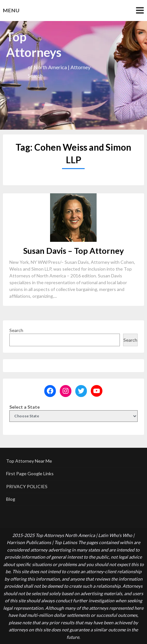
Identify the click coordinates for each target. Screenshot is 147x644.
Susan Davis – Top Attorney (73, 251)
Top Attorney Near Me (29, 461)
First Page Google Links (30, 473)
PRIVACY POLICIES (27, 486)
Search (16, 330)
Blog (11, 499)
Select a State (25, 407)
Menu (11, 10)
